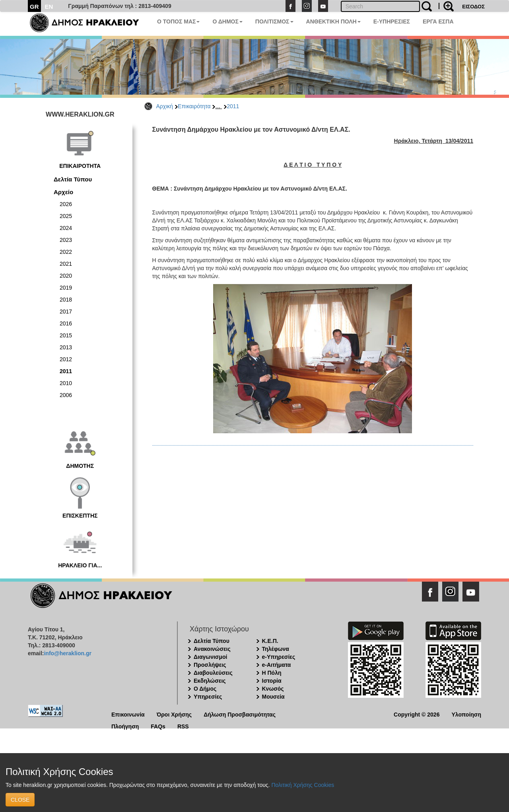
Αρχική (165, 106)
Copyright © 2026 (417, 714)
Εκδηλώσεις (210, 681)
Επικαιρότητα (194, 106)
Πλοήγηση (125, 726)
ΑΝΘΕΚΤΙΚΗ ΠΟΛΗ (333, 21)
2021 (66, 264)
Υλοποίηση (466, 714)
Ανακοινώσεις (212, 649)
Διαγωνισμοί (210, 657)
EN (49, 7)
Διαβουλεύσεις (213, 673)
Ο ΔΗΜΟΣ (227, 21)
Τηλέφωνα (276, 649)
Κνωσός (273, 689)
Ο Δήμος (205, 689)
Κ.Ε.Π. (270, 641)
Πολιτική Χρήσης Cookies (303, 785)
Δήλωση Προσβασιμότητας (240, 714)
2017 (66, 312)
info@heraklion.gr (67, 653)
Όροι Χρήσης (174, 714)
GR (34, 7)
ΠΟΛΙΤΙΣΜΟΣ (274, 21)
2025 (66, 216)
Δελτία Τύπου (73, 179)
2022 (66, 252)
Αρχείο (63, 192)
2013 (66, 347)
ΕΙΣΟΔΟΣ (473, 7)
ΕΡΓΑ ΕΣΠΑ (438, 21)
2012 (66, 359)
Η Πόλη (272, 673)
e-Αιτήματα (277, 665)
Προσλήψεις (210, 665)
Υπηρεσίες (208, 697)
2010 (66, 383)
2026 (66, 204)
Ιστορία (272, 681)
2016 (66, 323)
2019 (66, 288)
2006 (66, 395)
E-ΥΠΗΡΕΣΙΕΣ (392, 21)
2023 (66, 240)
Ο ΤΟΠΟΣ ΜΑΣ (178, 21)
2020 (66, 276)
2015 (66, 335)
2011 (233, 106)
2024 (66, 228)
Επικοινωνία (128, 714)
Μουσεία (273, 697)
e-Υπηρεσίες (279, 657)
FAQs (158, 726)
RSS (183, 726)
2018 (66, 300)
